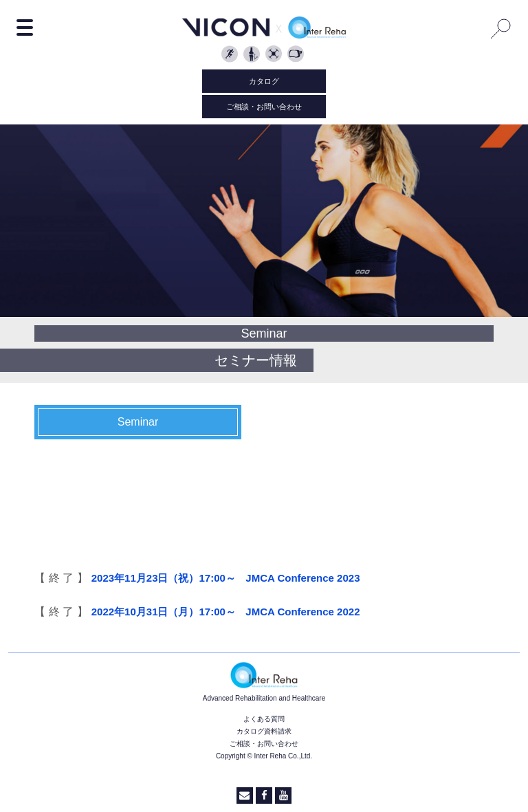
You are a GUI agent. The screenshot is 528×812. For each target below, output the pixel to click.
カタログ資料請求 (264, 731)
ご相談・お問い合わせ (264, 107)
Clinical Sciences (253, 55)
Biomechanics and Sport (231, 55)
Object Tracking (275, 55)
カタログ (264, 81)
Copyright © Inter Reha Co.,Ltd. (264, 756)
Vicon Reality (297, 55)
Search (501, 28)
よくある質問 (264, 719)
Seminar (138, 422)
